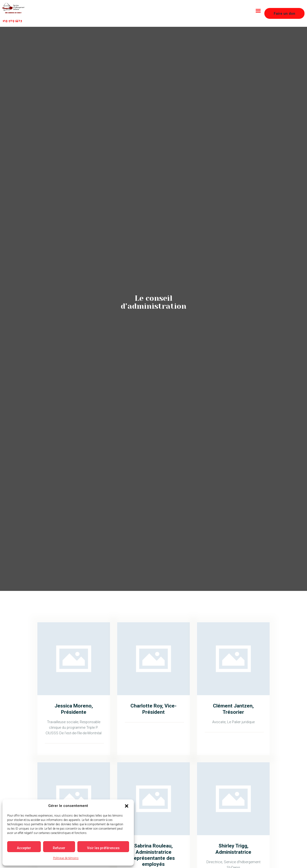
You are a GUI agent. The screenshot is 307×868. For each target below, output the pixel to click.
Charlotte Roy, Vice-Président (153, 709)
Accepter (24, 848)
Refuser (60, 848)
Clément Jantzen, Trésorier (233, 709)
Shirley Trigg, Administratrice (233, 849)
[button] (128, 806)
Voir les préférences (105, 848)
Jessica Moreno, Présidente (74, 709)
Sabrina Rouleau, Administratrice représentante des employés (153, 855)
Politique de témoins (67, 858)
